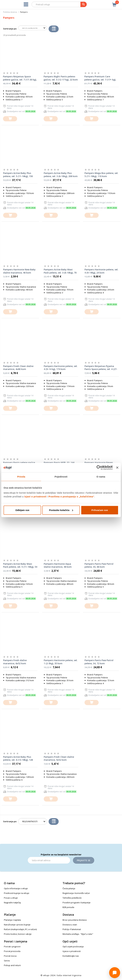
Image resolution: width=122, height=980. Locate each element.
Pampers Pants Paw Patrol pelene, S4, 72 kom (99, 662)
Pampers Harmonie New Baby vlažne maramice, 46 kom (19, 271)
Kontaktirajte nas (71, 956)
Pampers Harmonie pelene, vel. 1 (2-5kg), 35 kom (61, 662)
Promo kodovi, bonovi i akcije (18, 934)
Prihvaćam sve (100, 510)
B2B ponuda (68, 907)
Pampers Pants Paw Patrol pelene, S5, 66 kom (99, 565)
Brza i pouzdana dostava (75, 920)
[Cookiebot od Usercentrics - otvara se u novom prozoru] (99, 468)
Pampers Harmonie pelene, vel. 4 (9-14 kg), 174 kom (61, 368)
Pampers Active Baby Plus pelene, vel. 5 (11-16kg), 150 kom (18, 175)
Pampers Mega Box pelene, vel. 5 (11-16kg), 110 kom (101, 175)
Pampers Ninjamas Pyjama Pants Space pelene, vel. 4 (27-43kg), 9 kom (101, 368)
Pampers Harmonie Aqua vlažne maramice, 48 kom (58, 565)
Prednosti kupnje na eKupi (17, 893)
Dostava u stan (70, 925)
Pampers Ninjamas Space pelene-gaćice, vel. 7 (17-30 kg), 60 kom (20, 78)
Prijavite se (84, 860)
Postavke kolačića (61, 510)
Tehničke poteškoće (72, 898)
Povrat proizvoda (12, 951)
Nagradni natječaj (12, 903)
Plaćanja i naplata (12, 920)
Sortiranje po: (10, 29)
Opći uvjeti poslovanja (73, 946)
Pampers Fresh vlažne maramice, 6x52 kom (15, 662)
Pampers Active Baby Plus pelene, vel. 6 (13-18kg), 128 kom (18, 758)
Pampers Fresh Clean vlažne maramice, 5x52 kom (59, 758)
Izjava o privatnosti (72, 951)
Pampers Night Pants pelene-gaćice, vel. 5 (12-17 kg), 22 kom (61, 78)
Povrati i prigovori (12, 946)
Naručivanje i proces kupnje (17, 925)
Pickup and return (12, 965)
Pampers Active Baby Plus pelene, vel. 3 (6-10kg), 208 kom (61, 175)
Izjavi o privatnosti (35, 496)
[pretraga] (84, 4)
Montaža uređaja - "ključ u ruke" (78, 934)
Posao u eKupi (11, 898)
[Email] (49, 860)
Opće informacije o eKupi (16, 888)
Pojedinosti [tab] (61, 477)
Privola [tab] (21, 477)
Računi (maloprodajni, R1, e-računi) (20, 929)
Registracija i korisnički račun (76, 893)
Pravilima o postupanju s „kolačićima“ (71, 496)
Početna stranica (10, 12)
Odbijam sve (22, 510)
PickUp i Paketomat (72, 929)
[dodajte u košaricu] (10, 119)
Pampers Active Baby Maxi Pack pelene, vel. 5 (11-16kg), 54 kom (20, 565)
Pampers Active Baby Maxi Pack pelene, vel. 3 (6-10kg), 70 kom (60, 271)
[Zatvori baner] (117, 468)
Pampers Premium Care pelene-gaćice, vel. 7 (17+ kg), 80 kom (100, 78)
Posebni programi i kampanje (77, 903)
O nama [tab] (101, 477)
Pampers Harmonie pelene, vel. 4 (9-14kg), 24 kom (101, 271)
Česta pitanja (69, 888)
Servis (7, 961)
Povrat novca (10, 956)
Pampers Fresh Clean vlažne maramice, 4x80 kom (18, 368)
